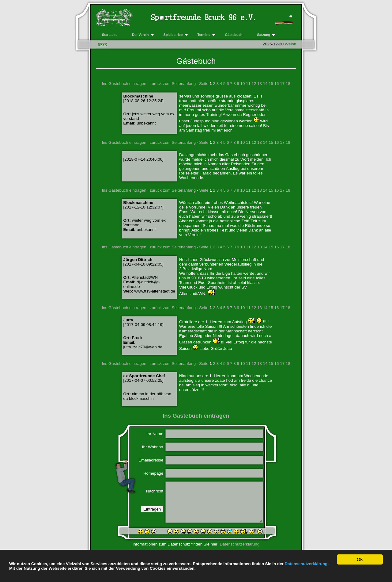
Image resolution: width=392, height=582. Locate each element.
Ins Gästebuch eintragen (124, 84)
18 (288, 84)
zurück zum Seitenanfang (173, 84)
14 (265, 84)
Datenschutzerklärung (306, 564)
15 (271, 84)
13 (260, 84)
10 (243, 84)
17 (282, 84)
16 (277, 84)
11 (248, 84)
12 (254, 84)
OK (360, 560)
